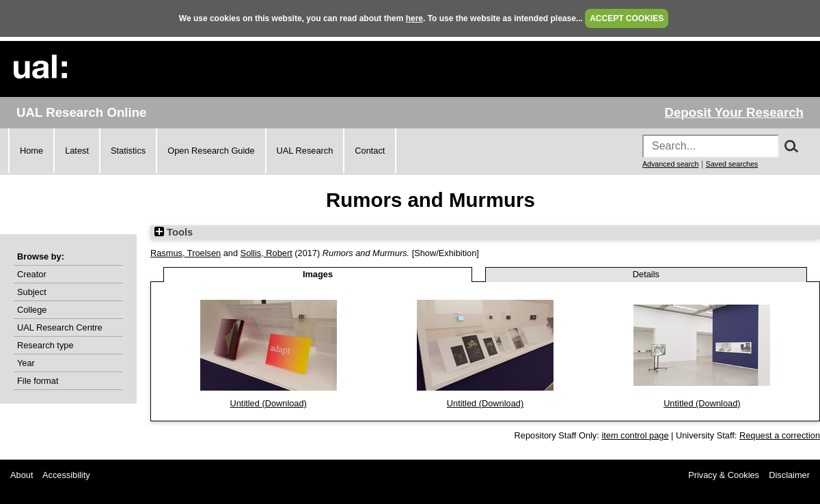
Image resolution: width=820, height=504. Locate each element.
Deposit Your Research (734, 112)
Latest (77, 151)
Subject (32, 292)
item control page (635, 435)
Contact (370, 151)
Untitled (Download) (268, 403)
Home (31, 151)
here (414, 18)
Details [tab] (646, 274)
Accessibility (66, 475)
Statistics (128, 151)
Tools (174, 232)
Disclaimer (789, 475)
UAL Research (305, 151)
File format (38, 381)
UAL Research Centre (60, 327)
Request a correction (780, 435)
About (22, 475)
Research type (45, 345)
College (32, 310)
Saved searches (732, 164)
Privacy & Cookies (724, 475)
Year (26, 363)
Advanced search (670, 164)
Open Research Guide (211, 151)
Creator (32, 274)
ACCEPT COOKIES (627, 18)
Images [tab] (318, 274)
